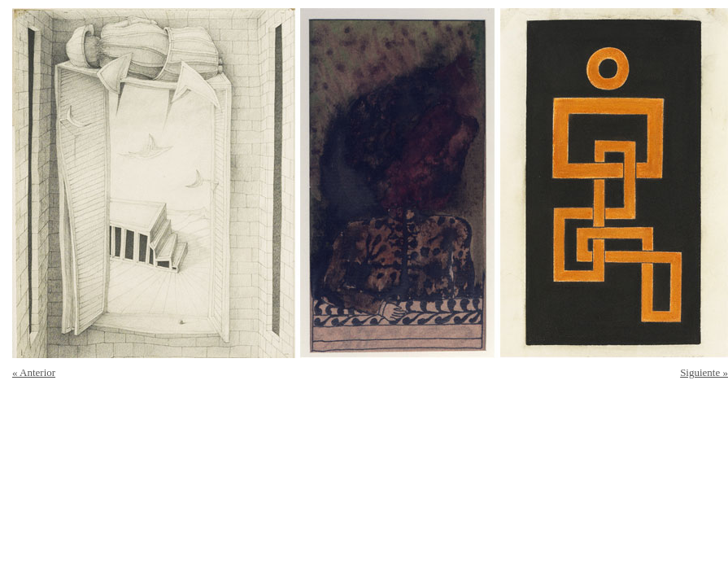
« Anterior (34, 372)
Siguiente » (704, 372)
